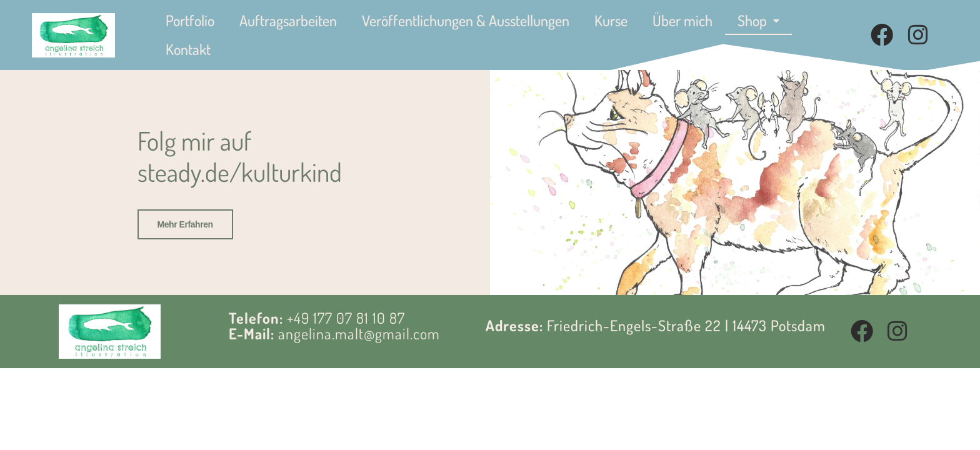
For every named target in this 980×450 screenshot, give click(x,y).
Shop (758, 21)
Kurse (611, 20)
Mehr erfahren (185, 224)
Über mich (682, 20)
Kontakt (188, 49)
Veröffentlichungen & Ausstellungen (466, 20)
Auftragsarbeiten (288, 20)
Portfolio (190, 20)
